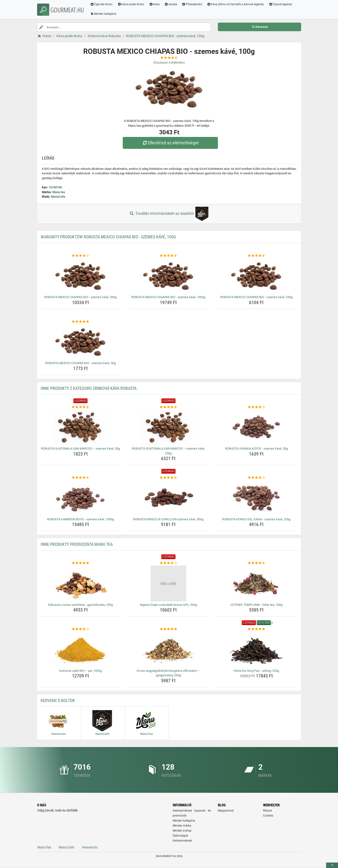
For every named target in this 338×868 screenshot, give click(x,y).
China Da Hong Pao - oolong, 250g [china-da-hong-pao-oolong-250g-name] (256, 671)
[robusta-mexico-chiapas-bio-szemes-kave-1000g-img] (169, 276)
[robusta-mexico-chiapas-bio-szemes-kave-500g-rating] (81, 256)
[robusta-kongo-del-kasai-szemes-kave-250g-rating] (256, 478)
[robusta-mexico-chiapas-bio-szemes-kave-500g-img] (81, 276)
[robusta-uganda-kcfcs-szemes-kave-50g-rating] (256, 407)
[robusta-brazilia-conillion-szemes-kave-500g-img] (169, 498)
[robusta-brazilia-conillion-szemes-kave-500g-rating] (169, 478)
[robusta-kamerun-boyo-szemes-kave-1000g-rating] (81, 478)
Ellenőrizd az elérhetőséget (170, 143)
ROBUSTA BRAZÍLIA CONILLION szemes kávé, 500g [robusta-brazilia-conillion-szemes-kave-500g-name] (168, 519)
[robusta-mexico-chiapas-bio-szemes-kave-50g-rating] (81, 322)
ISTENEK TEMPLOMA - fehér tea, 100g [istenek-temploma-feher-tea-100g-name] (256, 605)
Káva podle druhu (131, 4)
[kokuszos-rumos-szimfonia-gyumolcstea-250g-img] (81, 583)
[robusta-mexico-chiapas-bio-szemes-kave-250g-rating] (256, 256)
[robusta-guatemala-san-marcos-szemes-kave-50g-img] (81, 427)
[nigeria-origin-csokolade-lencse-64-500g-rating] (169, 563)
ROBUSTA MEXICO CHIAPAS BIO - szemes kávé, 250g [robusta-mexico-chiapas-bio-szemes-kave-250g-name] (256, 297)
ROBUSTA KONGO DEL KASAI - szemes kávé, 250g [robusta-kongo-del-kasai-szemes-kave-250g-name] (256, 519)
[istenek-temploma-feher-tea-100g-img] (256, 583)
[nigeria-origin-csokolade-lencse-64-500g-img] (169, 583)
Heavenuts (90, 847)
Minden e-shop (182, 831)
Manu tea (59, 192)
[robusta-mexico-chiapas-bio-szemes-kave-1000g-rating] (169, 256)
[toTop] (332, 865)
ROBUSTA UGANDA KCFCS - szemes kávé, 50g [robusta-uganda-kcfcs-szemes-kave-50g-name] (256, 449)
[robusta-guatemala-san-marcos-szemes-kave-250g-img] (169, 427)
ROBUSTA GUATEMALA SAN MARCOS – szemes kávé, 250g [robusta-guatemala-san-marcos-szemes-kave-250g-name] (168, 451)
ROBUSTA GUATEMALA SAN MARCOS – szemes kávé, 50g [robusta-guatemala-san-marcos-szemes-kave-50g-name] (80, 449)
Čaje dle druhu (102, 4)
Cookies (268, 816)
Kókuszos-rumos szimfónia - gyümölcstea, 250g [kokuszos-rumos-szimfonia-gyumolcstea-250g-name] (80, 605)
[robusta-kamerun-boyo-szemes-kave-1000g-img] (81, 498)
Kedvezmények (182, 841)
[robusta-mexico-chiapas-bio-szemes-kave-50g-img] (81, 342)
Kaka (154, 4)
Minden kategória (104, 14)
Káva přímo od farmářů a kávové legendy (235, 4)
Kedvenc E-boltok (58, 700)
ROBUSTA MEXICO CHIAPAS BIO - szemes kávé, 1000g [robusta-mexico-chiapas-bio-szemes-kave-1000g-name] (168, 297)
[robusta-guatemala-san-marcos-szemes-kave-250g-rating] (169, 407)
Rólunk (267, 811)
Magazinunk (226, 811)
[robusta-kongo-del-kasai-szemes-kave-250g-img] (256, 498)
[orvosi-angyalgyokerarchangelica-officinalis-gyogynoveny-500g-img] (169, 649)
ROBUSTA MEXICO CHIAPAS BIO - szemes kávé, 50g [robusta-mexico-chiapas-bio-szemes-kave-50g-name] (81, 363)
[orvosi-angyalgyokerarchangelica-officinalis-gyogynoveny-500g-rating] (169, 629)
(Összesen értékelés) (169, 63)
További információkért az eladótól (169, 214)
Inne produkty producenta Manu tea (77, 544)
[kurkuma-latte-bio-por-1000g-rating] (81, 629)
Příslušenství (192, 4)
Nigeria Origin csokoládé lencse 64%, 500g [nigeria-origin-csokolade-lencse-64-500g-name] (168, 605)
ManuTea (44, 847)
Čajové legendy (281, 4)
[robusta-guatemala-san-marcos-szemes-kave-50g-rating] (81, 407)
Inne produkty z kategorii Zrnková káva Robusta (89, 388)
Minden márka (182, 826)
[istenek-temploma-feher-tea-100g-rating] (256, 563)
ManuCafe (58, 197)
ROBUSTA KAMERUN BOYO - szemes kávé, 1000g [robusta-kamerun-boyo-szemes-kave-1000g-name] (81, 519)
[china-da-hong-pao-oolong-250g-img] (256, 649)
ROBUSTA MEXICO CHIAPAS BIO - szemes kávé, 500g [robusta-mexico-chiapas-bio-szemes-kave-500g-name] (80, 297)
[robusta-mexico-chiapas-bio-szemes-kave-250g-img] (256, 276)
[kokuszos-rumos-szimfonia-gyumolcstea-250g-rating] (81, 563)
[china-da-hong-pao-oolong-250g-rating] (256, 629)
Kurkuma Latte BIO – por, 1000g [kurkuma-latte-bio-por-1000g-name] (80, 671)
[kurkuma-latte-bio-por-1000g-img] (81, 649)
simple (171, 4)
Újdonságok (180, 836)
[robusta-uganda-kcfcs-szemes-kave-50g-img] (256, 427)
